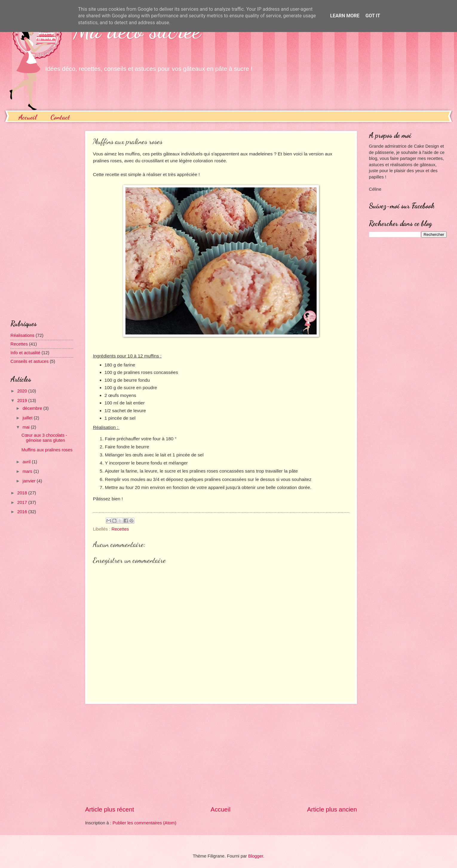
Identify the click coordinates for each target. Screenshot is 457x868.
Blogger (256, 856)
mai (27, 427)
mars (28, 471)
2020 (23, 391)
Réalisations (22, 335)
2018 (23, 493)
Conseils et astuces (30, 361)
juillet (28, 418)
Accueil (27, 117)
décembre (33, 408)
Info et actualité (25, 353)
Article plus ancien (332, 809)
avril (27, 462)
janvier (29, 481)
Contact (60, 117)
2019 (23, 401)
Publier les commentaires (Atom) (145, 823)
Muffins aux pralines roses (47, 450)
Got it (373, 16)
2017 (23, 502)
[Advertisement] (221, 754)
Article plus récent (110, 809)
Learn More (345, 16)
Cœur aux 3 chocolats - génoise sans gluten (44, 438)
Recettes (120, 529)
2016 (23, 512)
